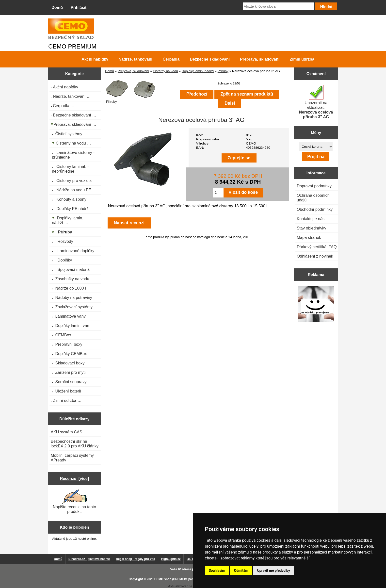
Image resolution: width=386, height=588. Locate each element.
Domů (57, 7)
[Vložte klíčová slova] (278, 6)
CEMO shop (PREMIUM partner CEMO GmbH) (187, 579)
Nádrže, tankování (136, 59)
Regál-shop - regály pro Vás (136, 559)
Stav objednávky (311, 228)
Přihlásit (79, 7)
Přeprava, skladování (133, 71)
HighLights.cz (171, 559)
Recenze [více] (74, 478)
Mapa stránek (309, 237)
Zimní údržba (302, 59)
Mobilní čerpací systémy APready (72, 458)
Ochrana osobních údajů (313, 198)
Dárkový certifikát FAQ (317, 247)
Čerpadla (171, 59)
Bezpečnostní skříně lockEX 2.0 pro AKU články (75, 444)
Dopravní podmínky (314, 186)
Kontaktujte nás (310, 219)
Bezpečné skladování (210, 59)
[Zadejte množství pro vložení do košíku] (218, 193)
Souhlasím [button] (217, 571)
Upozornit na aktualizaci (316, 102)
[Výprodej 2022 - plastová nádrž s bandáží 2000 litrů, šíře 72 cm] (316, 304)
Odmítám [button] (241, 571)
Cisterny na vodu (165, 71)
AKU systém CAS (66, 432)
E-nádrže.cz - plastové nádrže (89, 559)
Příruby (223, 71)
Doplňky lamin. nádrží (198, 71)
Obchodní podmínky (315, 209)
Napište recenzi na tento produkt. (74, 502)
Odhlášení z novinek (315, 256)
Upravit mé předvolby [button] (273, 571)
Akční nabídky (95, 59)
